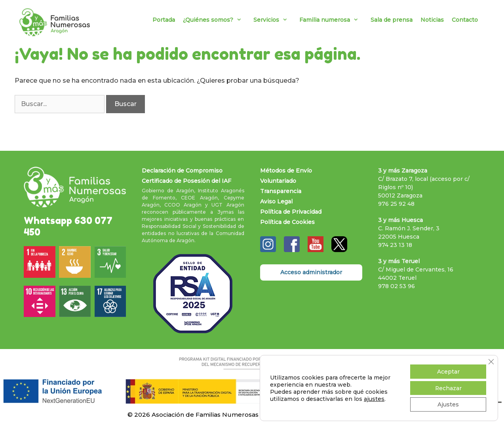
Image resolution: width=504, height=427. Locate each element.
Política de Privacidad (291, 212)
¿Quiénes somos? (216, 20)
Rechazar (448, 388)
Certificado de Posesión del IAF (186, 181)
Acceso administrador (311, 272)
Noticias (432, 20)
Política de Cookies (287, 222)
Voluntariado (278, 181)
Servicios (274, 20)
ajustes (374, 399)
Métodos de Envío (286, 171)
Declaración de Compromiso (182, 171)
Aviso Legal (276, 201)
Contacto (465, 20)
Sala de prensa (392, 20)
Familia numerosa (333, 20)
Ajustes (448, 404)
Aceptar (448, 371)
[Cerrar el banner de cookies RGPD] (491, 361)
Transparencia (281, 191)
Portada (164, 20)
